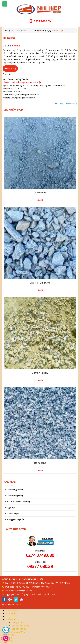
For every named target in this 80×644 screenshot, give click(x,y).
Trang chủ (10, 31)
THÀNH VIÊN (12, 620)
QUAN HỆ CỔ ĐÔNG (15, 632)
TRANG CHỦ (12, 610)
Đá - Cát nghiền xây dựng (40, 31)
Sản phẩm (21, 31)
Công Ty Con (17, 623)
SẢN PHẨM (11, 617)
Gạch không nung (15, 496)
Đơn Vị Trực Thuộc (20, 626)
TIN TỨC (10, 635)
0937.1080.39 (40, 566)
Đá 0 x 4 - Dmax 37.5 (40, 283)
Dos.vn (18, 605)
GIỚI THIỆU (11, 613)
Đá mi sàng (40, 463)
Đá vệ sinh (40, 193)
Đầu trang (72, 104)
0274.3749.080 (40, 555)
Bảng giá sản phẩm (16, 519)
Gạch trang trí (13, 513)
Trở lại (59, 104)
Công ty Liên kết (19, 629)
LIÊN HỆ (10, 641)
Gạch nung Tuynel (15, 490)
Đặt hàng (10, 68)
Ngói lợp (11, 508)
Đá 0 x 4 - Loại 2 (40, 373)
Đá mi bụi (58, 31)
